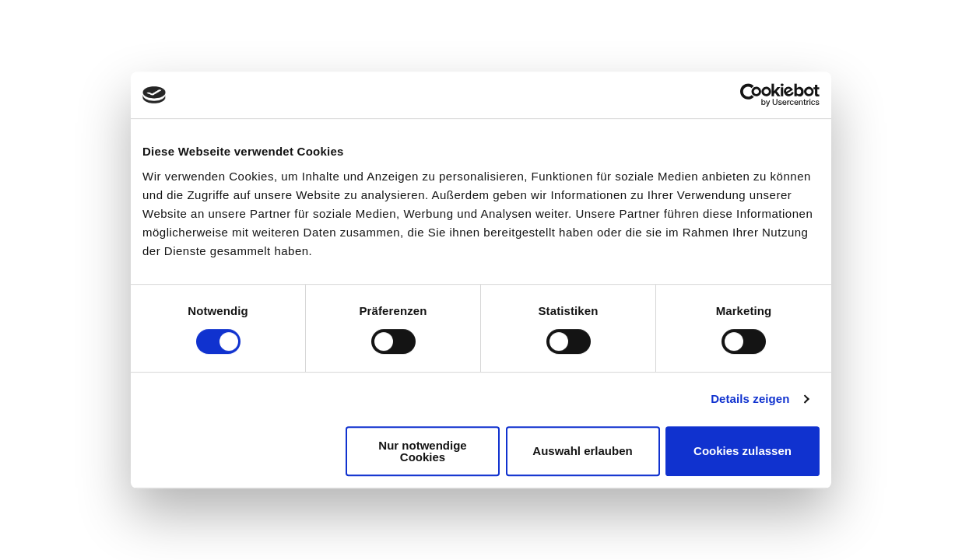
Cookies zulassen (743, 451)
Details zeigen (750, 399)
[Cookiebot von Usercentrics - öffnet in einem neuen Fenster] (751, 95)
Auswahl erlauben (582, 451)
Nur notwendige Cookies (422, 451)
